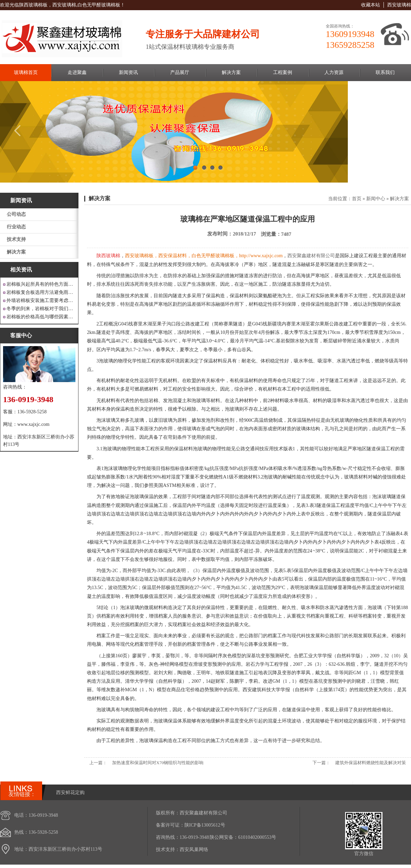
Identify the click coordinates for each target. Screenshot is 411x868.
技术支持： (168, 850)
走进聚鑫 (77, 72)
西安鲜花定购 (70, 792)
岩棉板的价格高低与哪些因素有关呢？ (41, 317)
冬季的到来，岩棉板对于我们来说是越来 (41, 309)
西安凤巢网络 (194, 850)
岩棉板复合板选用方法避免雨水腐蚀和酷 (41, 292)
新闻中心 (376, 199)
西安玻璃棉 (399, 5)
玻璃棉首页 (26, 72)
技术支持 (16, 239)
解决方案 (231, 72)
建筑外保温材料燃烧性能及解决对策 (371, 763)
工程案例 (283, 72)
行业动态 (16, 227)
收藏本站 (371, 5)
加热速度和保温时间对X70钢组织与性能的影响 (158, 763)
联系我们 (385, 72)
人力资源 (334, 72)
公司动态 (16, 214)
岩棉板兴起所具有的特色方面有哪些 (41, 284)
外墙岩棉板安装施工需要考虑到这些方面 (41, 300)
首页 (357, 199)
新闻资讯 (128, 72)
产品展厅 (180, 72)
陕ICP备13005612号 (205, 825)
